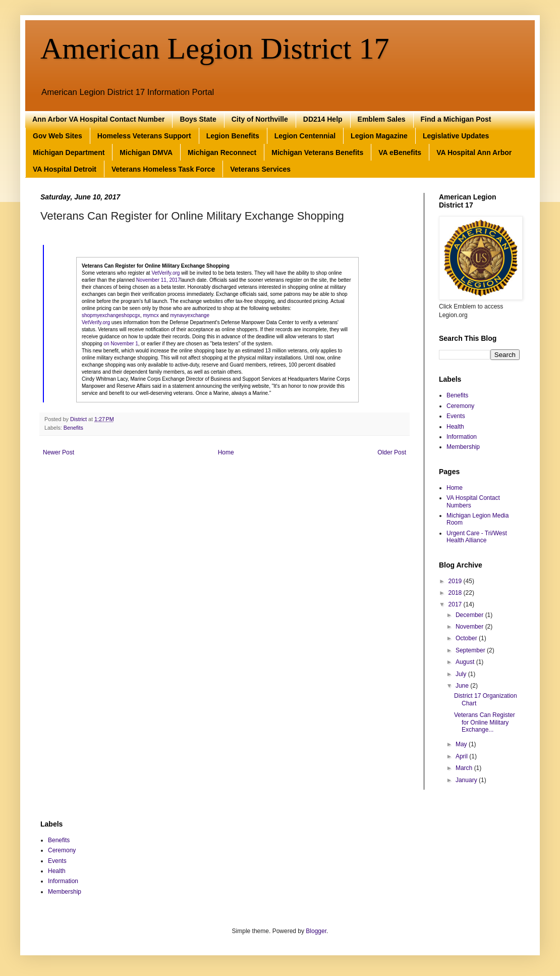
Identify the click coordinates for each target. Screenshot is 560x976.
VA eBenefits (400, 152)
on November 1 (121, 344)
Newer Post (59, 452)
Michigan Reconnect (222, 152)
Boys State (198, 119)
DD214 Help (323, 119)
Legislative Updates (456, 136)
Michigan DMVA (146, 152)
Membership (463, 447)
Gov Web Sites (58, 136)
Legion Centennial (305, 136)
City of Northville (260, 119)
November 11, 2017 (158, 280)
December (470, 615)
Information (462, 437)
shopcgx (130, 315)
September (471, 650)
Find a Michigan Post (456, 119)
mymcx (151, 315)
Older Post (392, 452)
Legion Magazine (379, 136)
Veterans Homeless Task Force (163, 169)
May (462, 744)
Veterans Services (260, 169)
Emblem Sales (382, 119)
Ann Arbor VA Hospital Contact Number (98, 119)
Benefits (73, 428)
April (462, 756)
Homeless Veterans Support (144, 136)
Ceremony (460, 406)
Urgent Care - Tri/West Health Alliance (477, 537)
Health (455, 427)
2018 (456, 593)
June (463, 686)
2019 (456, 581)
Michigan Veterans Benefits (317, 152)
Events (456, 416)
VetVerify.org (165, 273)
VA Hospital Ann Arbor (474, 152)
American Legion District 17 (215, 48)
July (462, 674)
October (467, 638)
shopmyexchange (101, 315)
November (470, 627)
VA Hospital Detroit (65, 169)
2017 (456, 604)
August (466, 662)
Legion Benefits (233, 136)
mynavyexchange (190, 315)
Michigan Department (69, 152)
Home (226, 452)
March (465, 768)
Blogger (316, 931)
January (467, 780)
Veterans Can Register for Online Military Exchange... (485, 722)
